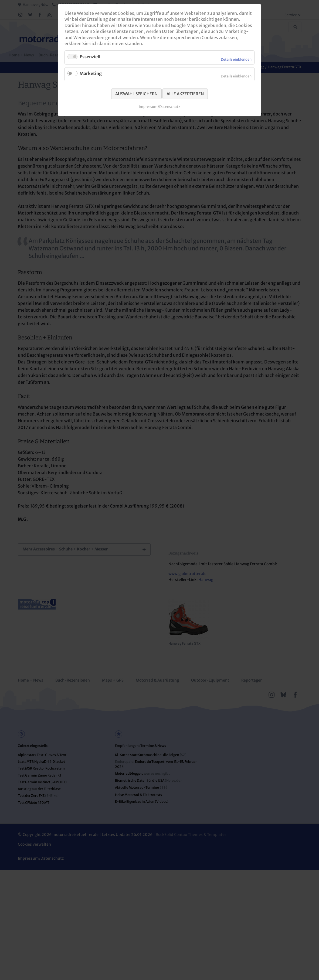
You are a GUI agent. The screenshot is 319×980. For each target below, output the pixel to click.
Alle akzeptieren (185, 94)
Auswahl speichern (136, 94)
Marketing (91, 73)
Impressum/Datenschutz (159, 107)
